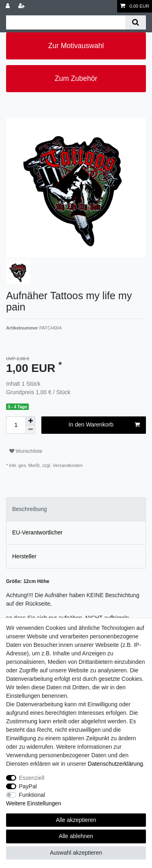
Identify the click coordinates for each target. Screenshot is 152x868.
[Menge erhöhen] (30, 421)
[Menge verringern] (30, 430)
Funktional (32, 795)
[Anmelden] (9, 6)
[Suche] (136, 22)
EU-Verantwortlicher (37, 532)
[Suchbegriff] (66, 22)
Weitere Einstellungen (34, 803)
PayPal (28, 786)
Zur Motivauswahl (76, 46)
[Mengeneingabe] (16, 425)
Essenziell (32, 778)
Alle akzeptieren (76, 820)
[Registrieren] (22, 6)
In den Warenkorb (104, 425)
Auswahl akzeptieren (76, 853)
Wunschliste (26, 451)
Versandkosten (67, 465)
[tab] (76, 509)
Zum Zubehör (76, 78)
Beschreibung (30, 509)
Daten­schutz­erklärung (116, 764)
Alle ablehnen (76, 836)
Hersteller (24, 556)
